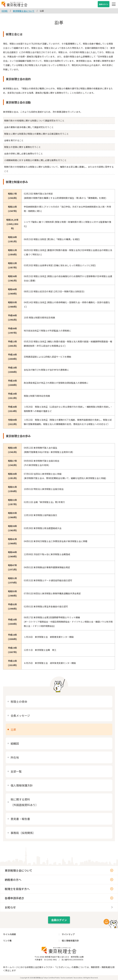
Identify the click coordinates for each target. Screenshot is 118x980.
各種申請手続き (14, 898)
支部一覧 (16, 771)
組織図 (15, 743)
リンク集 (7, 941)
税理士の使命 (19, 701)
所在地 (15, 757)
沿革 (13, 729)
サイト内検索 (10, 934)
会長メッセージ (20, 715)
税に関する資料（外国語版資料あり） (24, 802)
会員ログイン (104, 4)
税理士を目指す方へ (17, 889)
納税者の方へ (13, 880)
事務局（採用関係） (23, 833)
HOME (5, 11)
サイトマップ (68, 934)
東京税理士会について (19, 870)
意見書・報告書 (20, 819)
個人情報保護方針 (22, 785)
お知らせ (10, 907)
